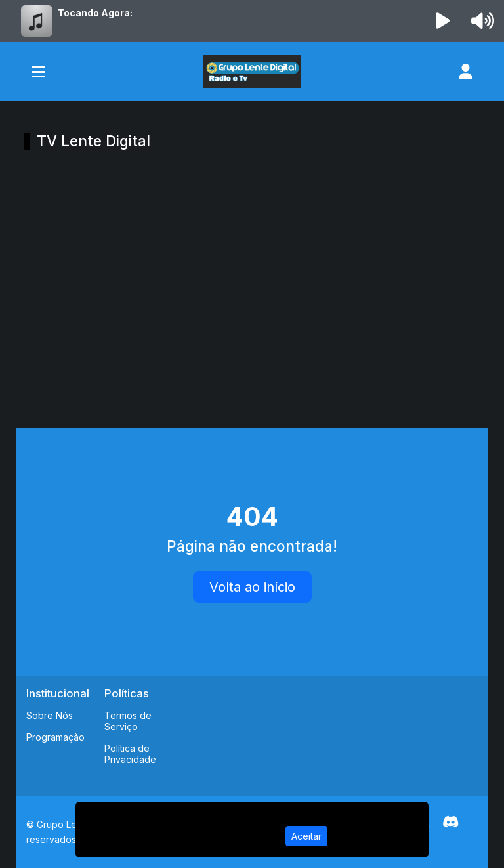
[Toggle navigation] (38, 72)
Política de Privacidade (130, 754)
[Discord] (451, 822)
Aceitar (306, 836)
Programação (55, 737)
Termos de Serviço (128, 721)
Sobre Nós (50, 715)
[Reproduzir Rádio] (443, 21)
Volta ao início (252, 587)
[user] (466, 72)
